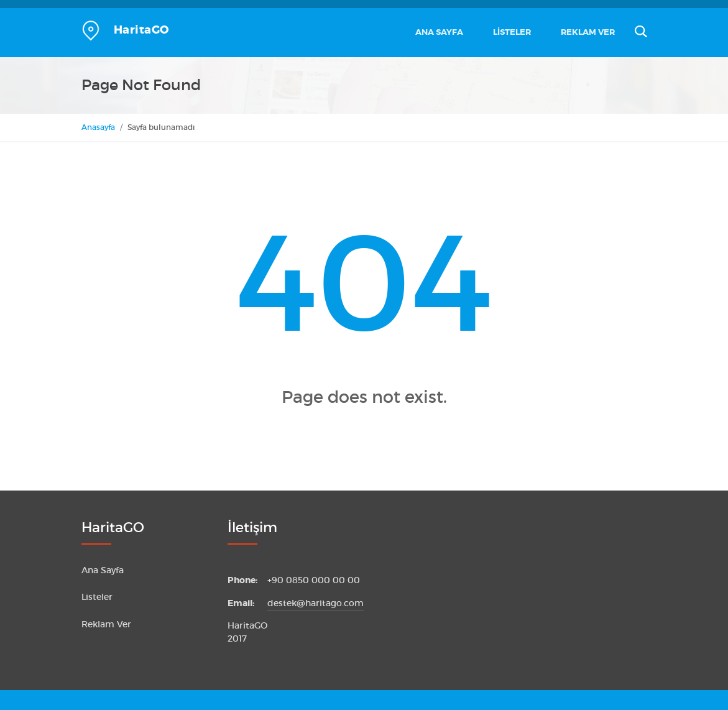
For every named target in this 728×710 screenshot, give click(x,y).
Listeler (512, 32)
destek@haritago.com (316, 603)
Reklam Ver (588, 32)
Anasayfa (98, 127)
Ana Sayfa (439, 32)
